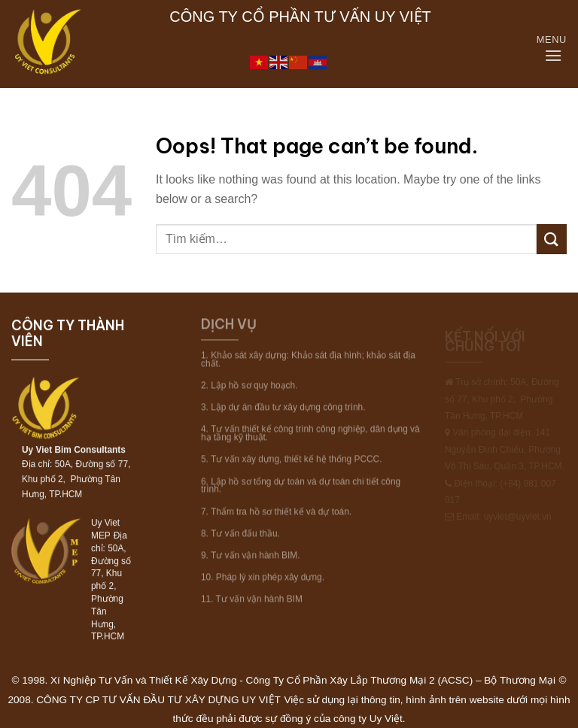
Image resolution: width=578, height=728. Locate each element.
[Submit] (552, 239)
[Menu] (555, 56)
